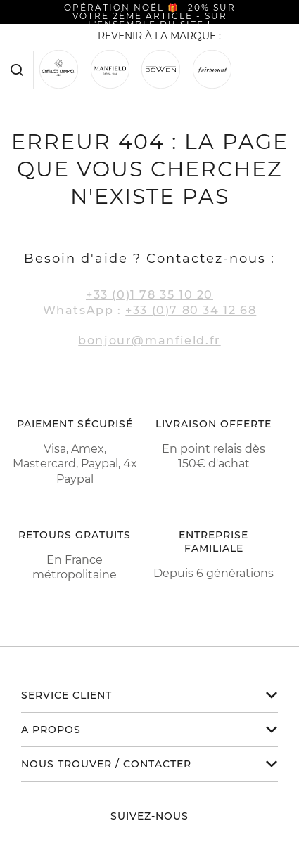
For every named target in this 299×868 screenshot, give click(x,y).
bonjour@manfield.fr (149, 341)
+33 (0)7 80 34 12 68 (191, 310)
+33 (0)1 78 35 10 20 (149, 295)
